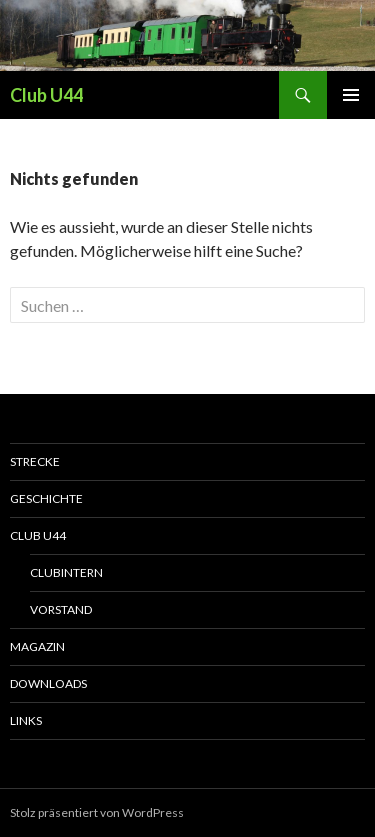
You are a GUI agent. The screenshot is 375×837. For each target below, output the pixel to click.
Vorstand (61, 609)
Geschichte (46, 498)
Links (26, 720)
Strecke (35, 461)
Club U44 (46, 95)
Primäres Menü (351, 95)
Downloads (48, 683)
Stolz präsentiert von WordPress (97, 812)
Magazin (37, 646)
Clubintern (66, 572)
